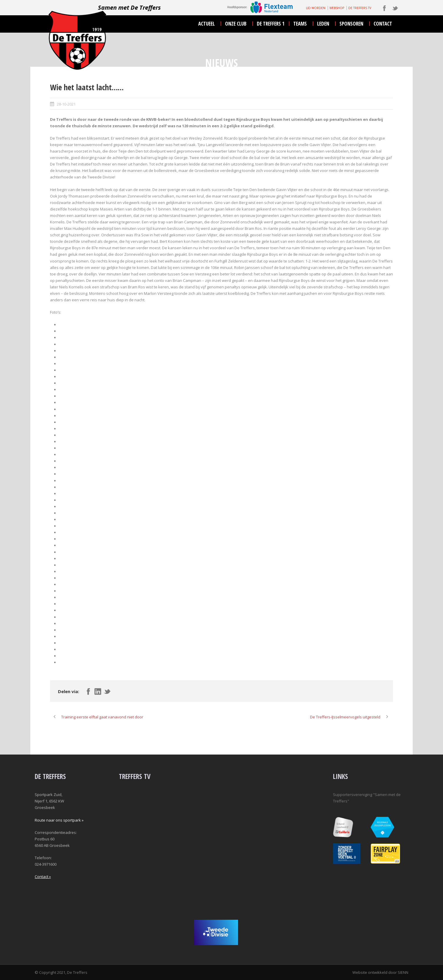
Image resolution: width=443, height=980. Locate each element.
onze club (236, 24)
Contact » (43, 877)
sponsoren (351, 24)
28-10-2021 (66, 104)
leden (323, 24)
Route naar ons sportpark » (59, 820)
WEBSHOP (337, 8)
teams (300, 24)
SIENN (403, 972)
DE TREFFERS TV (360, 8)
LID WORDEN (316, 8)
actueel (206, 24)
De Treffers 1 (271, 24)
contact (383, 24)
